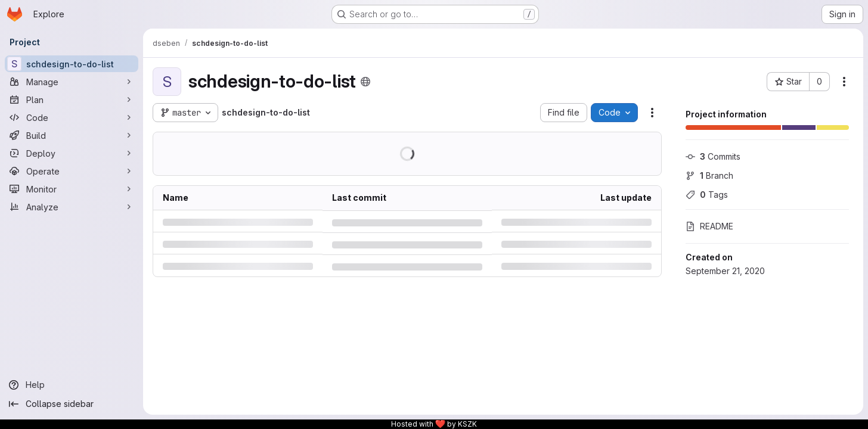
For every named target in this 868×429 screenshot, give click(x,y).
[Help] (72, 385)
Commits (713, 156)
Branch (709, 175)
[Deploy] (72, 153)
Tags (707, 195)
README (709, 226)
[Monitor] (72, 189)
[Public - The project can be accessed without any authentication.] (365, 82)
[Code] (72, 117)
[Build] (72, 135)
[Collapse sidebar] (72, 404)
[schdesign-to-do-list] (72, 64)
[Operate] (72, 171)
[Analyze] (72, 207)
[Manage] (72, 82)
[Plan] (72, 100)
